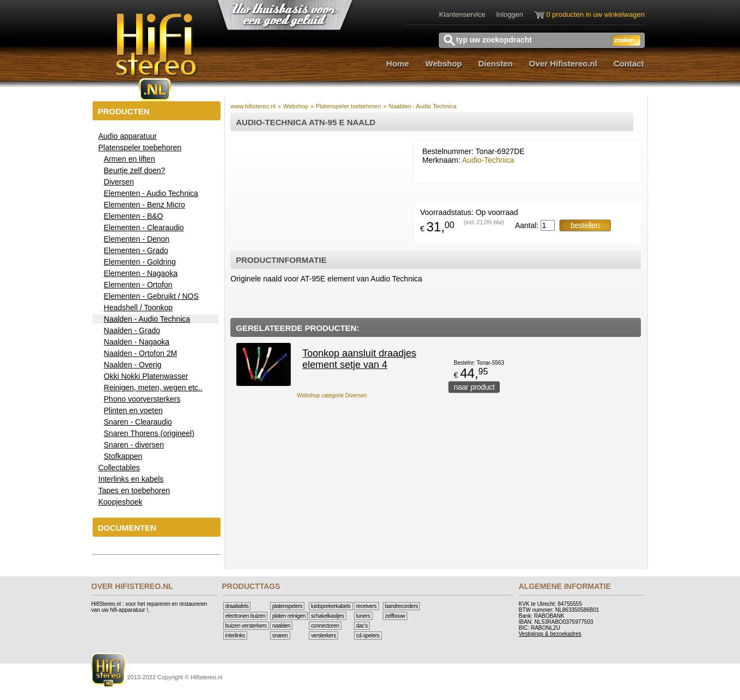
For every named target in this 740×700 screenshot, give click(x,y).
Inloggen (510, 14)
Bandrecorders (402, 606)
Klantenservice (462, 14)
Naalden (282, 626)
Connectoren (325, 626)
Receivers (366, 606)
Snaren (280, 635)
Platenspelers (288, 606)
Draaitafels (237, 606)
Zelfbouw (395, 616)
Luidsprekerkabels (331, 606)
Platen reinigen (289, 616)
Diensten (495, 63)
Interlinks (235, 635)
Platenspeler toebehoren (348, 106)
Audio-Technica (488, 160)
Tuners (363, 616)
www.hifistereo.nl (253, 106)
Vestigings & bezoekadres (550, 634)
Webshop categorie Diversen (332, 395)
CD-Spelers (368, 635)
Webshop (444, 63)
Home (397, 63)
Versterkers (323, 635)
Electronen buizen (246, 616)
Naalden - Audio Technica (423, 106)
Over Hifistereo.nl (563, 63)
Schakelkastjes (328, 616)
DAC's (362, 626)
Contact (629, 63)
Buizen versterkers (246, 626)
